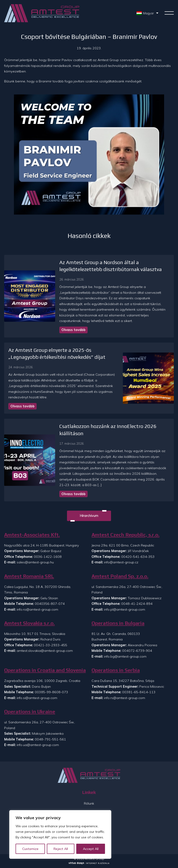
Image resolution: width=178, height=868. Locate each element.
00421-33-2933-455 (51, 645)
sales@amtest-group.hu (35, 562)
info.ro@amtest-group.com (37, 609)
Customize (30, 849)
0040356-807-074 (50, 604)
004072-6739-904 (137, 651)
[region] (60, 834)
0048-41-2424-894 (137, 604)
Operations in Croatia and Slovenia (45, 670)
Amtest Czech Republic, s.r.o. (126, 535)
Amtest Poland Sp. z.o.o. (120, 576)
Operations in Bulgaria (118, 623)
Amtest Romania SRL (29, 576)
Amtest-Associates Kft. (32, 535)
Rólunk (89, 803)
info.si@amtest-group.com (37, 698)
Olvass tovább (73, 330)
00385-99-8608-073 (51, 692)
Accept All (91, 849)
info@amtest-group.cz (121, 562)
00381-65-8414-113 (139, 692)
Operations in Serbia (116, 670)
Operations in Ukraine (30, 712)
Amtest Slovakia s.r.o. (29, 623)
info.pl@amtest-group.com (125, 609)
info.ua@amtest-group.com (38, 745)
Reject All (61, 849)
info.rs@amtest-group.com (125, 698)
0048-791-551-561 (50, 739)
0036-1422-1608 (48, 557)
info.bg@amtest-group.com (125, 656)
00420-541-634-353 (138, 557)
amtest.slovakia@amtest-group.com (45, 651)
